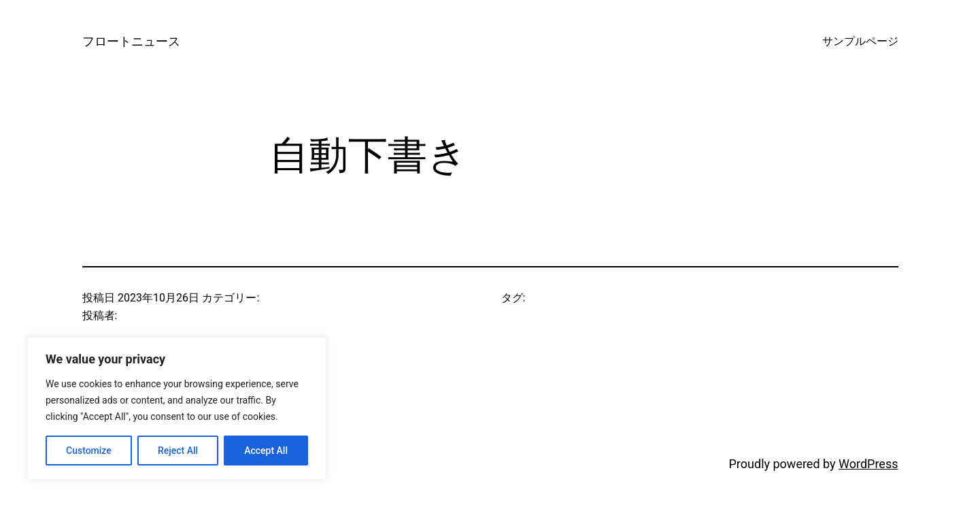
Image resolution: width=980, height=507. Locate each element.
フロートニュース (131, 41)
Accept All (266, 451)
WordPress (868, 464)
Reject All (178, 451)
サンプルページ (860, 41)
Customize (89, 451)
